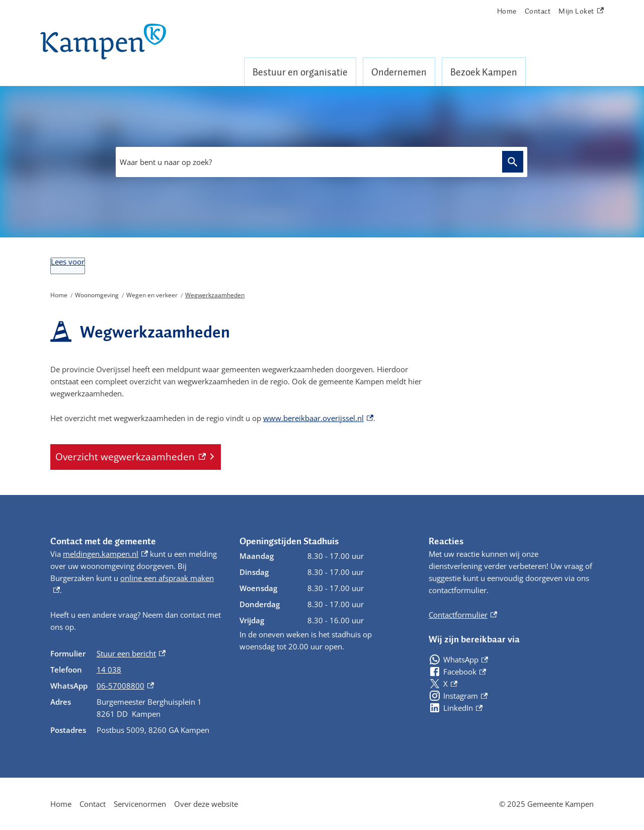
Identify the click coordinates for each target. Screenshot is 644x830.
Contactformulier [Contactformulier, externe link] (463, 615)
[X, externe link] (443, 684)
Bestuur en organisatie (300, 72)
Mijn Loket (581, 11)
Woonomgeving (97, 295)
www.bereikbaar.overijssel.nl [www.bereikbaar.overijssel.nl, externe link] (318, 418)
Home (507, 11)
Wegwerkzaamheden (215, 295)
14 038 (109, 670)
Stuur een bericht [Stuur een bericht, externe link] (131, 653)
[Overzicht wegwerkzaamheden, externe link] (136, 457)
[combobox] (321, 162)
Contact (538, 11)
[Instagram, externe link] (458, 696)
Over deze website (206, 804)
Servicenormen (140, 804)
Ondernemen (399, 72)
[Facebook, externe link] (457, 672)
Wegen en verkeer (152, 295)
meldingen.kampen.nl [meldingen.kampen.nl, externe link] (105, 554)
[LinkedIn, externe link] (456, 708)
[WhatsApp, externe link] (458, 659)
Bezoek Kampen (484, 72)
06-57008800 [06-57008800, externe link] (125, 686)
